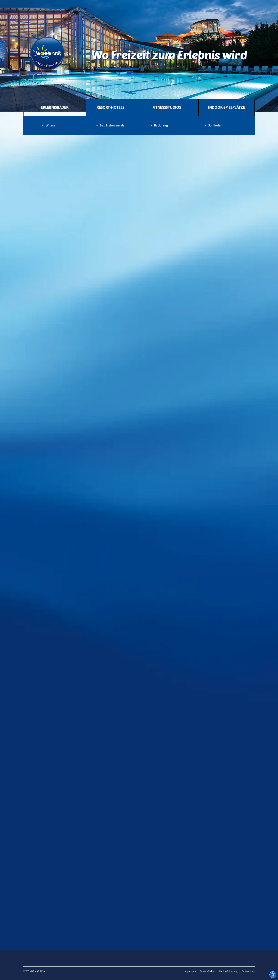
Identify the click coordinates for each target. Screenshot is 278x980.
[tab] (55, 107)
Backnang (161, 125)
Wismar (51, 125)
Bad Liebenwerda (112, 125)
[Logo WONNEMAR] (47, 31)
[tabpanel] (139, 126)
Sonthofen (215, 125)
